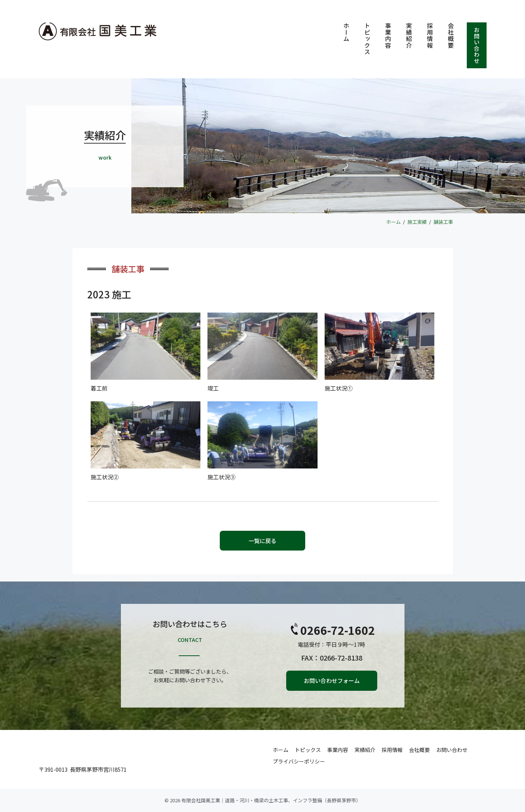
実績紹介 (409, 35)
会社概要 (451, 35)
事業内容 (388, 35)
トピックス (367, 39)
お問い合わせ (477, 45)
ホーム (346, 32)
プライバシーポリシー (299, 761)
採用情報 (430, 35)
